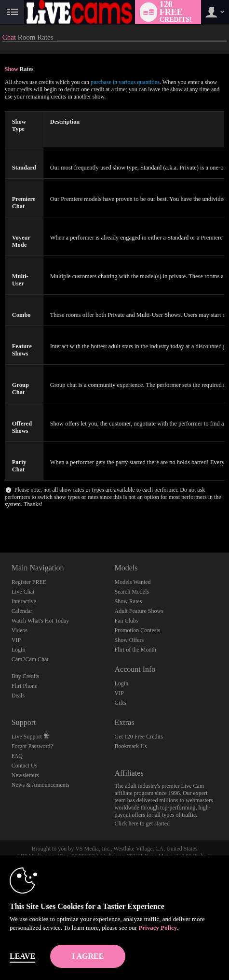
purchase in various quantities (125, 82)
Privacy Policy (158, 928)
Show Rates (128, 601)
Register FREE (29, 582)
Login (19, 650)
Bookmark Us (130, 746)
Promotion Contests (137, 630)
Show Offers (129, 640)
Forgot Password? (32, 746)
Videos (20, 630)
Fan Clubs (126, 621)
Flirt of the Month (135, 650)
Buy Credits (26, 676)
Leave (22, 956)
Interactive (24, 601)
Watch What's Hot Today (40, 621)
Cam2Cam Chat (30, 659)
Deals (18, 696)
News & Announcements (40, 785)
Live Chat (23, 592)
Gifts (120, 703)
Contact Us (25, 766)
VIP (16, 640)
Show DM (0, 517)
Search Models (132, 592)
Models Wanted (132, 582)
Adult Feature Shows (139, 611)
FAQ (17, 756)
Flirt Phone (25, 686)
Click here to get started (142, 824)
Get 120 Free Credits (138, 737)
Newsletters (25, 775)
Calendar (22, 611)
